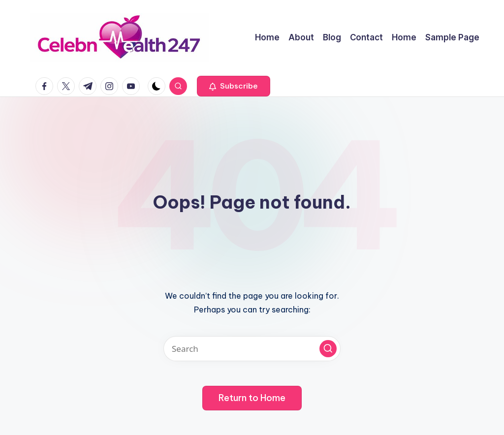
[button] (234, 86)
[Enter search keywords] (252, 349)
